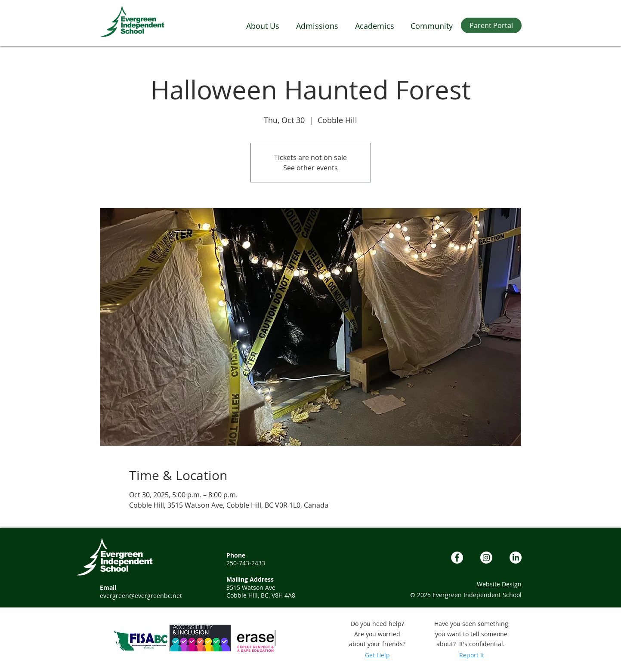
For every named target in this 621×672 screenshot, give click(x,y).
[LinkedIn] (516, 558)
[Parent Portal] (491, 25)
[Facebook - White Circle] (457, 558)
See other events (310, 168)
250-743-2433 (246, 563)
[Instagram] (486, 558)
